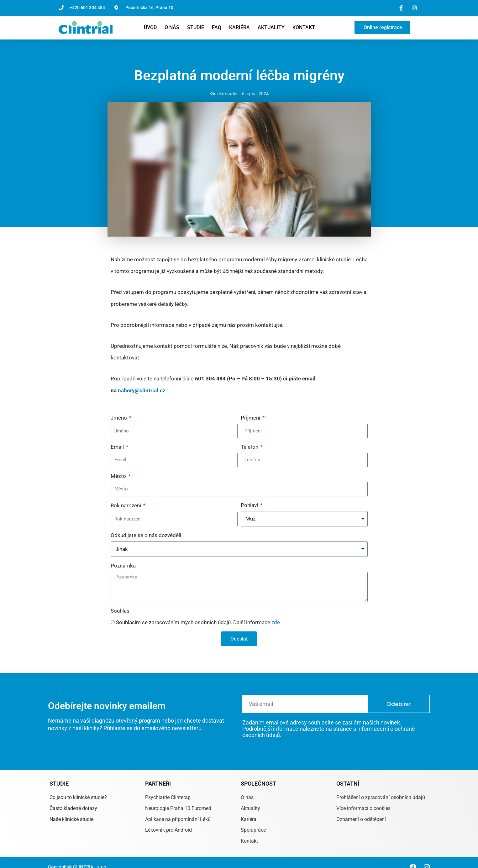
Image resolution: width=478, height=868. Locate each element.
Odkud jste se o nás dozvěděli (146, 535)
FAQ (217, 27)
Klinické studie (223, 94)
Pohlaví (250, 505)
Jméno (119, 418)
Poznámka (123, 566)
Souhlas (120, 611)
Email (118, 447)
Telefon (250, 447)
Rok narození (126, 505)
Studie (196, 27)
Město (119, 476)
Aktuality (271, 27)
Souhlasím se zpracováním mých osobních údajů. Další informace (198, 622)
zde (276, 622)
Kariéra (239, 27)
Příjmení (251, 418)
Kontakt (304, 27)
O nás (172, 27)
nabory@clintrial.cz (142, 390)
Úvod (150, 27)
